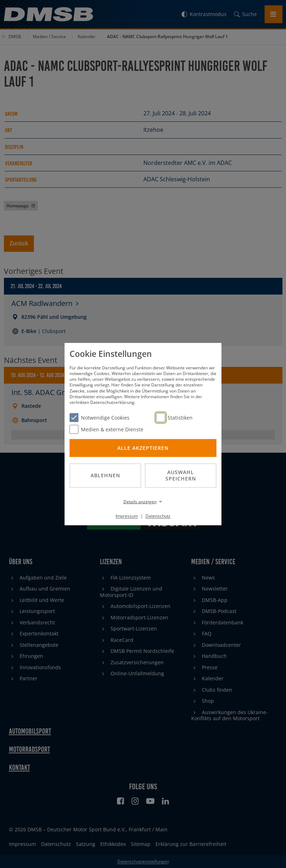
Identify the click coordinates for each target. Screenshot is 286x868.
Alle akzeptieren (143, 448)
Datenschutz (158, 516)
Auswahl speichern (181, 475)
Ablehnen (105, 475)
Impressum (127, 516)
